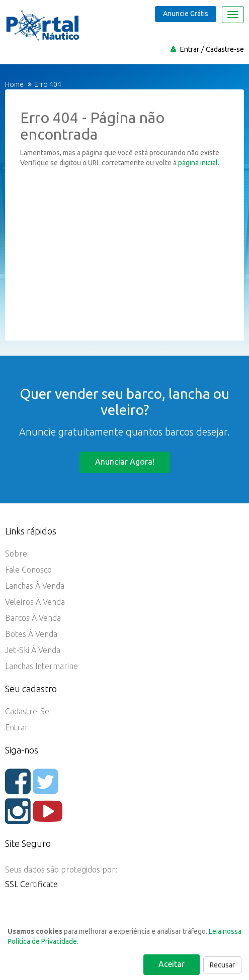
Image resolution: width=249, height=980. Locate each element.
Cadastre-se (225, 49)
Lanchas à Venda (35, 586)
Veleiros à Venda (35, 602)
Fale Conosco (28, 570)
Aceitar (172, 964)
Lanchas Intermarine (41, 666)
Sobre (16, 554)
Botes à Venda (31, 634)
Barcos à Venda (33, 618)
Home (14, 84)
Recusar (222, 965)
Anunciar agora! (125, 462)
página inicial (198, 163)
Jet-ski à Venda (33, 650)
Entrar (190, 49)
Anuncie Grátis (186, 14)
